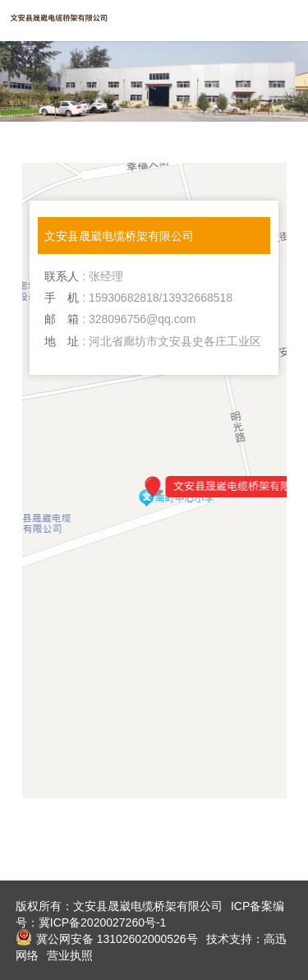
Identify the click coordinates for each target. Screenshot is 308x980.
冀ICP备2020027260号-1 (103, 922)
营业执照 (70, 955)
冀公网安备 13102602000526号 (107, 938)
